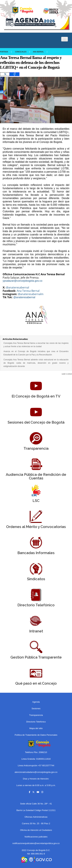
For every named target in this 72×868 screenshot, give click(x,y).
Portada (4, 52)
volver (70, 374)
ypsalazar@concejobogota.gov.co (22, 281)
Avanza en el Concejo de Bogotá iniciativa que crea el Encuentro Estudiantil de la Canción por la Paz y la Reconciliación (36, 353)
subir (64, 374)
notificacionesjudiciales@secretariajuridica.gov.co (36, 843)
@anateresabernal (18, 287)
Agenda (36, 702)
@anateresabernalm (31, 294)
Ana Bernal (38, 52)
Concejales (21, 52)
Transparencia (36, 715)
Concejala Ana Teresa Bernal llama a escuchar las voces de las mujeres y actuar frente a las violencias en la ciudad (36, 345)
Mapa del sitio (36, 728)
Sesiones (36, 708)
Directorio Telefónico (36, 722)
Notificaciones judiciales (36, 837)
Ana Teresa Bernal (28, 291)
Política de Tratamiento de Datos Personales (36, 735)
